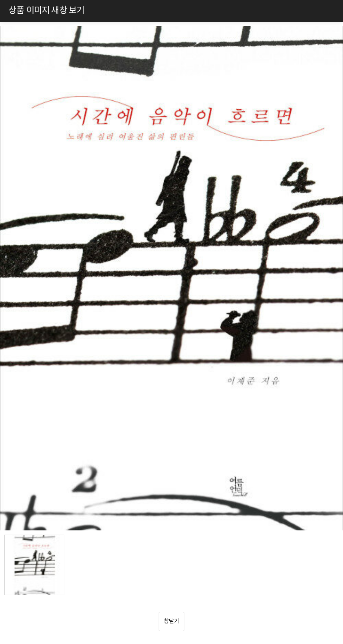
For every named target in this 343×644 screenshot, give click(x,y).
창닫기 (171, 621)
